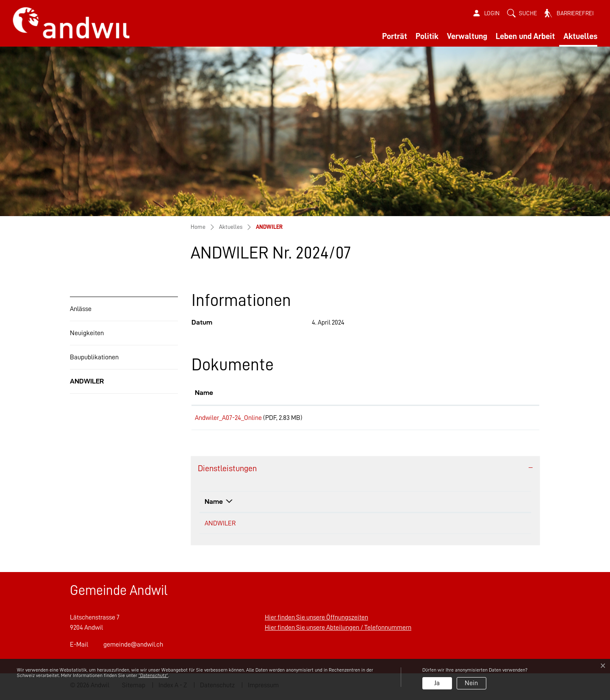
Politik (427, 36)
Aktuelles (580, 36)
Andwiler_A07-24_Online (228, 418)
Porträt (395, 36)
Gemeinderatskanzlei (321, 526)
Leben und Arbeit (525, 36)
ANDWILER (90, 385)
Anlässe (81, 309)
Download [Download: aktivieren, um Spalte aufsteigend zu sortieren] (470, 393)
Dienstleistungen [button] (227, 471)
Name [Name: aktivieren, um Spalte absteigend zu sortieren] (214, 504)
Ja (437, 683)
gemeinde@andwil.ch (133, 647)
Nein (471, 683)
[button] (522, 13)
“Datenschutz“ (153, 675)
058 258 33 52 (456, 526)
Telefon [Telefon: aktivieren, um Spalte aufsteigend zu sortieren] (449, 504)
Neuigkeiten (87, 333)
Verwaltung (467, 36)
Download (495, 419)
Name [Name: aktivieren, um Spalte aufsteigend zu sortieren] (204, 393)
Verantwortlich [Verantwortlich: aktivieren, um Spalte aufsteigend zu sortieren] (315, 504)
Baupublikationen (94, 357)
